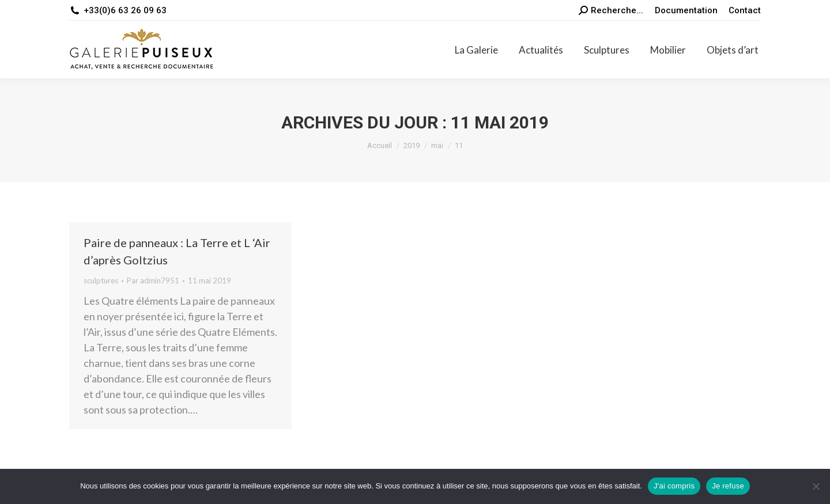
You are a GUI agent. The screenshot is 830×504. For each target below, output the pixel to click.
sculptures (101, 281)
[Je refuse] (816, 486)
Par (153, 281)
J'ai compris (674, 486)
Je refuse (728, 486)
